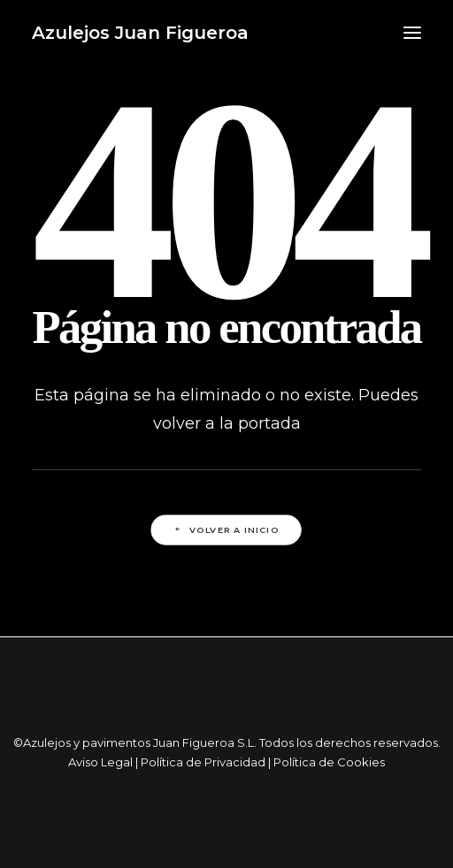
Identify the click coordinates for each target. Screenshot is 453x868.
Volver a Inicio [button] (226, 530)
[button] (412, 33)
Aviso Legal (100, 762)
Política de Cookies (329, 762)
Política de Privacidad (203, 762)
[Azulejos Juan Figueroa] (140, 33)
